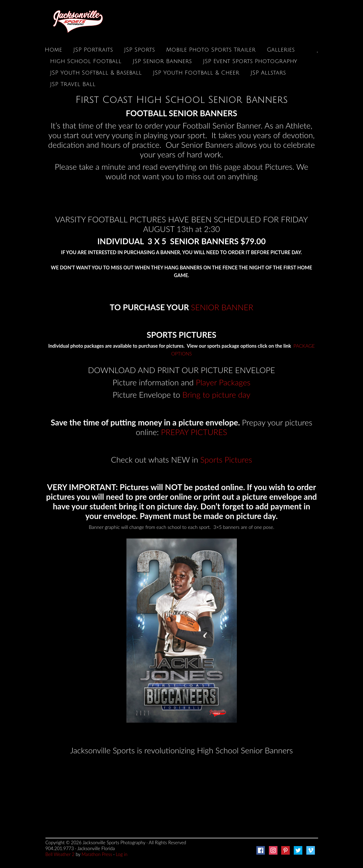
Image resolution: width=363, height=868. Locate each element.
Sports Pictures (226, 459)
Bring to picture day (216, 394)
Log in (122, 854)
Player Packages (223, 382)
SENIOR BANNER (222, 307)
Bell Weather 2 (60, 854)
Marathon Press (97, 854)
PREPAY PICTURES (194, 432)
